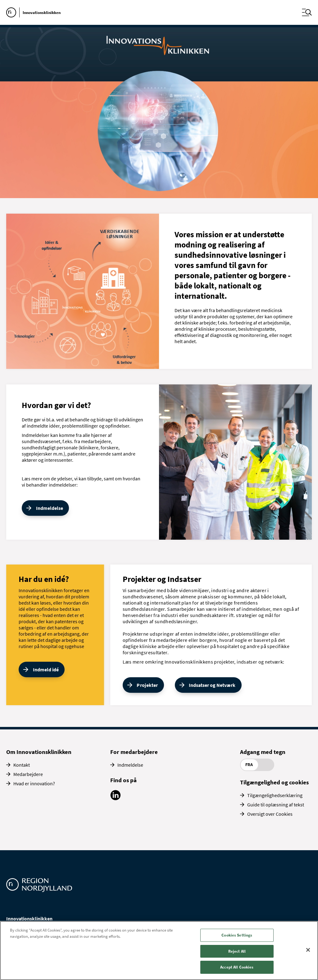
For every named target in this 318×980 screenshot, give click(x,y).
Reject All (237, 951)
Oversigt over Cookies (270, 814)
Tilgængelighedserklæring (275, 795)
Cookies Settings (237, 935)
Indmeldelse (50, 508)
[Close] (308, 950)
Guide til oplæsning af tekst (276, 805)
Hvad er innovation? (34, 783)
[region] (159, 951)
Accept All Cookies (237, 967)
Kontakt (22, 765)
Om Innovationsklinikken (39, 752)
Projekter (147, 685)
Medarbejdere (28, 774)
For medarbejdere (134, 752)
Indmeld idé (46, 669)
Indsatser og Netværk (212, 685)
